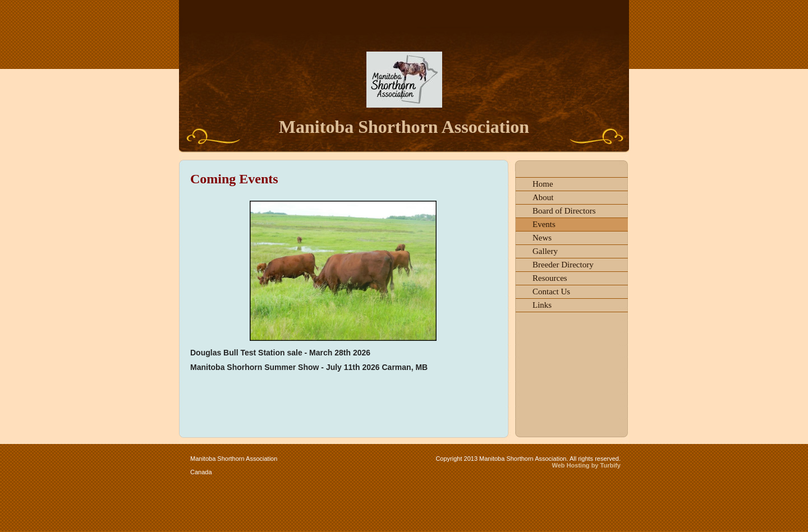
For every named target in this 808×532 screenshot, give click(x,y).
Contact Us (551, 292)
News (542, 238)
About (543, 197)
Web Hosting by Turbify (586, 465)
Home (543, 184)
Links (542, 305)
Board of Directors (564, 211)
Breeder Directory (563, 265)
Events (544, 224)
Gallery (545, 251)
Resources (550, 278)
